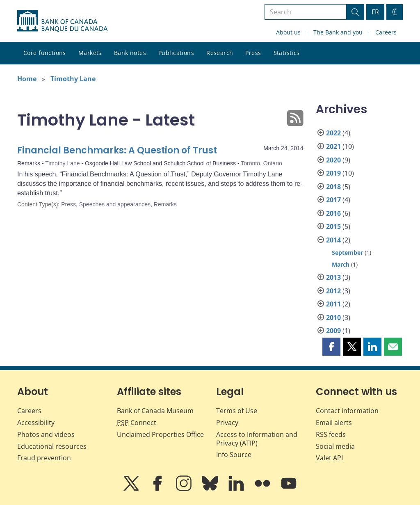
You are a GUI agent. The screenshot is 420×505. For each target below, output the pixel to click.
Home (27, 79)
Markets (90, 53)
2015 (333, 226)
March (341, 264)
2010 (333, 318)
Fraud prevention (44, 458)
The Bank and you (338, 32)
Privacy (227, 423)
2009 (333, 331)
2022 (333, 133)
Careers (386, 32)
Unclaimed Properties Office (160, 434)
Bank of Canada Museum (155, 411)
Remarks (165, 204)
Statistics (287, 53)
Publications (176, 53)
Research (220, 53)
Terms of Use (237, 411)
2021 (333, 146)
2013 (333, 277)
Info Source (234, 455)
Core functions (45, 53)
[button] (331, 347)
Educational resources (52, 446)
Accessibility (36, 423)
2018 (333, 187)
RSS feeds (331, 434)
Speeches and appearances (115, 204)
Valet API (329, 458)
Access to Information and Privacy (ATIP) (257, 439)
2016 (333, 213)
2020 (333, 160)
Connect (137, 423)
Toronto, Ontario (261, 163)
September (347, 252)
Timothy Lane (73, 79)
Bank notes (130, 53)
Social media (335, 446)
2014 (333, 240)
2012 (333, 291)
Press (253, 53)
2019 (333, 173)
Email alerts (334, 423)
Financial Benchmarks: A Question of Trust (117, 150)
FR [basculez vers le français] (375, 12)
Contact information (347, 411)
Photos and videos (46, 434)
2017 (333, 200)
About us (288, 32)
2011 (333, 304)
